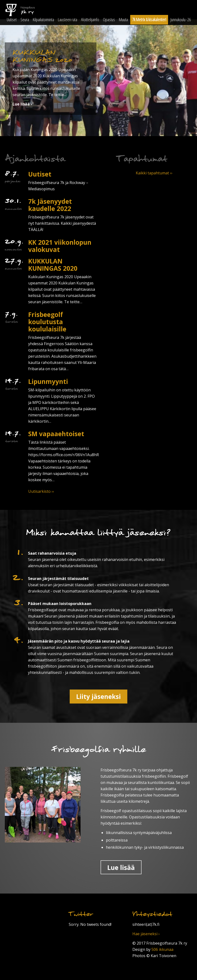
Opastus (109, 20)
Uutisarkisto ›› (41, 491)
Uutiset (12, 20)
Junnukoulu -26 (181, 20)
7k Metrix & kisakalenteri (149, 20)
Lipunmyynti (48, 381)
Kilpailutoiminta (43, 20)
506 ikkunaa (162, 949)
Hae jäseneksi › (146, 934)
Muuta (123, 20)
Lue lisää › (22, 104)
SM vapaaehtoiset (56, 434)
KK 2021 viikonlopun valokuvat (60, 246)
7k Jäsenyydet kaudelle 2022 (50, 205)
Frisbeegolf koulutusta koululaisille (47, 322)
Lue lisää (121, 868)
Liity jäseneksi (98, 697)
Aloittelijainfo (90, 20)
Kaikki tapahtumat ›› (154, 173)
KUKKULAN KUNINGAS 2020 (53, 265)
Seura (25, 20)
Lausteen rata (68, 20)
